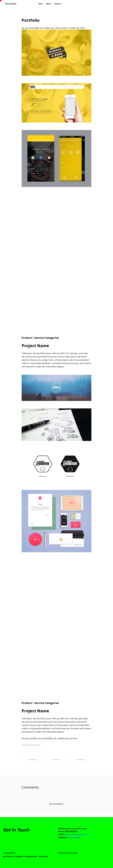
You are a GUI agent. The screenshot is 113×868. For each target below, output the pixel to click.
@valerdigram (74, 837)
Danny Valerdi (11, 4)
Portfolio (31, 20)
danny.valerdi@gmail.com (76, 834)
